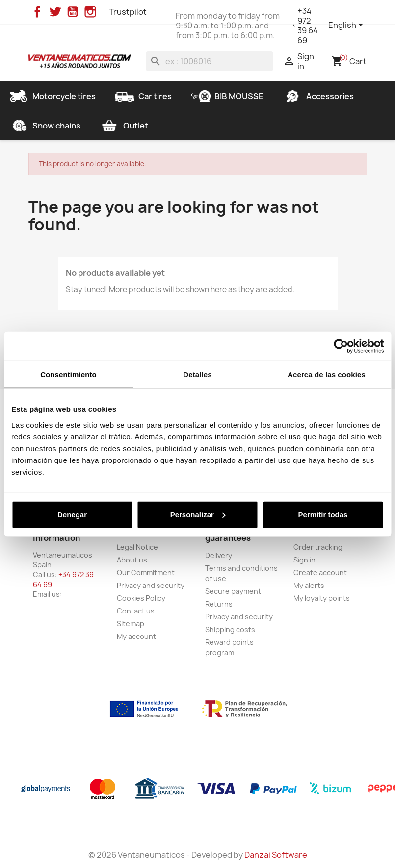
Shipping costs (230, 629)
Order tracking (318, 547)
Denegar (72, 514)
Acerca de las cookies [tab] (327, 374)
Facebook (37, 12)
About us (132, 560)
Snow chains (45, 126)
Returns (219, 604)
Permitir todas (323, 514)
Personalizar (198, 514)
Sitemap (131, 624)
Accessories (318, 96)
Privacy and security (151, 585)
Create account (320, 573)
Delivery (219, 555)
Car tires (143, 96)
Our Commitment (146, 573)
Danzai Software (276, 855)
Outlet (124, 126)
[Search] (210, 61)
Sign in (304, 560)
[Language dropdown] (347, 26)
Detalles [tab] (197, 374)
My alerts (309, 585)
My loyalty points (322, 598)
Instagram (90, 12)
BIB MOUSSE (227, 96)
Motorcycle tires (52, 96)
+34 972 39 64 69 (308, 26)
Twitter (55, 12)
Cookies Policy (141, 598)
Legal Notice (137, 547)
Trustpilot (128, 12)
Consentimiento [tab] (68, 374)
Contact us (136, 611)
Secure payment (233, 591)
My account (136, 636)
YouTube (73, 12)
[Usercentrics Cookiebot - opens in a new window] (341, 346)
